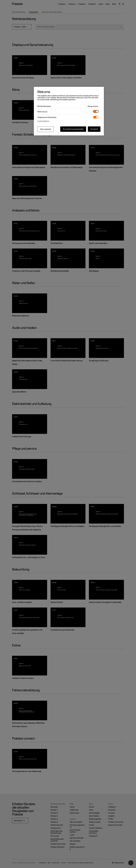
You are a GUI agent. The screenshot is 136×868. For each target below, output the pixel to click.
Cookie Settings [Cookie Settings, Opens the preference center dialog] (43, 121)
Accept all (94, 129)
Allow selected (45, 129)
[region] (69, 111)
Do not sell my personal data (73, 129)
